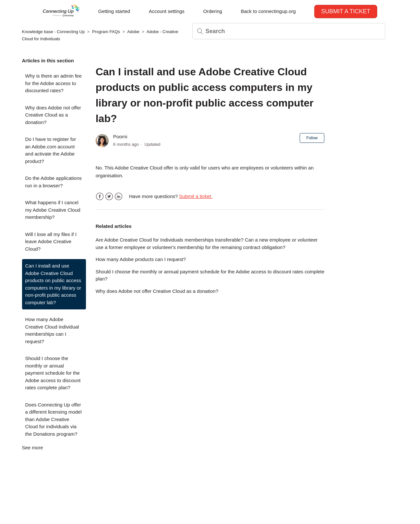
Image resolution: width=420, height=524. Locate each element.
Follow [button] (312, 138)
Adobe (133, 32)
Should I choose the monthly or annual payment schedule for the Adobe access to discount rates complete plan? (53, 373)
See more (33, 448)
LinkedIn (119, 197)
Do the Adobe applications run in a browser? (54, 182)
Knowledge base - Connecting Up (54, 32)
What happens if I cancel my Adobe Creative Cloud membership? (53, 210)
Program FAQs (106, 32)
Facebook (100, 197)
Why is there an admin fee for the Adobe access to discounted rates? (54, 83)
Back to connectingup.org (268, 11)
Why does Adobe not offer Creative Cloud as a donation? (53, 115)
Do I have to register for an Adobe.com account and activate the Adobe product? (51, 150)
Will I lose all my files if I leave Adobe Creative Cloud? (51, 242)
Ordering (212, 11)
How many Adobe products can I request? (141, 259)
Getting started (114, 11)
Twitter (109, 197)
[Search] (289, 31)
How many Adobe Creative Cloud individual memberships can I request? (52, 330)
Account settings (167, 11)
